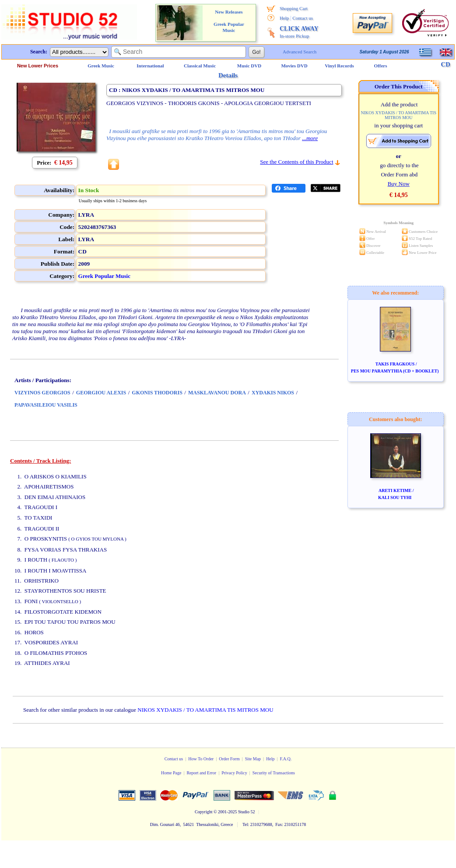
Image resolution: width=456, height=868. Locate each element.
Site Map (253, 759)
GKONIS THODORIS (157, 393)
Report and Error (201, 773)
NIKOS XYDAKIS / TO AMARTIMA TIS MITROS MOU (205, 710)
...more (310, 138)
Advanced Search (300, 52)
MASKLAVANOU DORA (217, 393)
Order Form (229, 759)
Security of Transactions (274, 773)
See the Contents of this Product (296, 162)
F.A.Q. (286, 759)
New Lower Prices (38, 66)
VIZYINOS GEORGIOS (42, 393)
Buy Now (399, 184)
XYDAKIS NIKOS (273, 393)
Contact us (303, 18)
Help (284, 18)
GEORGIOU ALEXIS (101, 393)
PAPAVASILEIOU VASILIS (46, 405)
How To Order (201, 759)
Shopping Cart (294, 8)
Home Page (171, 773)
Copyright (204, 812)
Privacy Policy (234, 773)
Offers (381, 66)
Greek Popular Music (104, 276)
